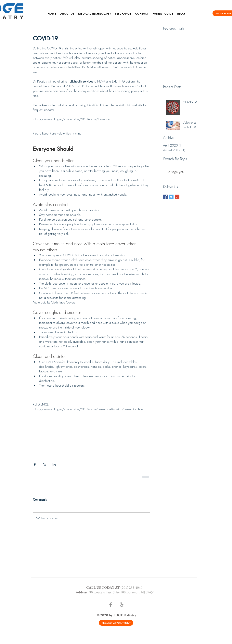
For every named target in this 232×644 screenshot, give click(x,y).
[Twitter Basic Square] (171, 197)
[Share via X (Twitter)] (44, 464)
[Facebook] (111, 605)
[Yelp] (122, 605)
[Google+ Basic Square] (177, 197)
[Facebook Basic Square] (165, 197)
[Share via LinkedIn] (54, 464)
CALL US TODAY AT (103, 587)
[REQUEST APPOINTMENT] (116, 623)
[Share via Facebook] (35, 464)
